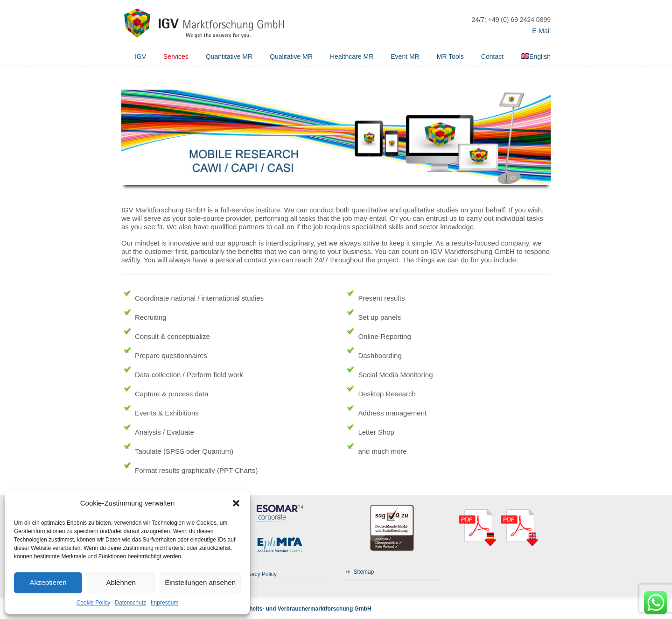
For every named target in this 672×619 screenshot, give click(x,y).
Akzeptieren (48, 582)
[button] (236, 503)
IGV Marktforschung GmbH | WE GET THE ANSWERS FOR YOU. (203, 21)
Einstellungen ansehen (200, 582)
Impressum (164, 603)
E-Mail (541, 31)
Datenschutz (130, 603)
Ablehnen (121, 582)
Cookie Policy (94, 603)
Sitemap (364, 572)
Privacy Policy (259, 574)
